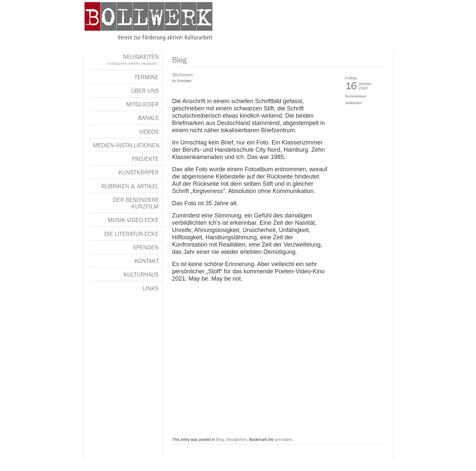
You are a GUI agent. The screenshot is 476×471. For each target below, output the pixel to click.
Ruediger (184, 81)
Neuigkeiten (237, 440)
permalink (283, 440)
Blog (220, 440)
